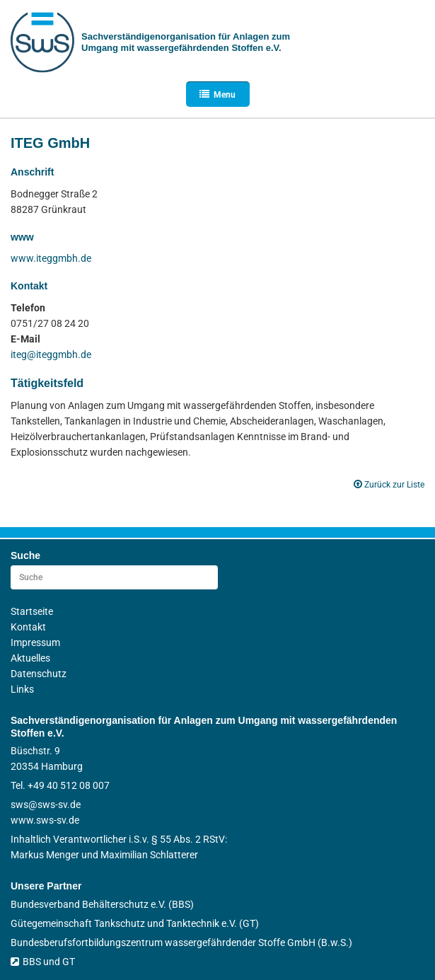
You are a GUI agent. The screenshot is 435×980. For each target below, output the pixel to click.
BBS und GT (43, 962)
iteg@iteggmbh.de (51, 354)
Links (22, 689)
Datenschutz (39, 674)
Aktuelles (30, 658)
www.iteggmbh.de (51, 258)
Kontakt (28, 627)
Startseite (32, 611)
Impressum (35, 642)
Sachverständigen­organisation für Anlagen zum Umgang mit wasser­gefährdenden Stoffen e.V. (186, 42)
